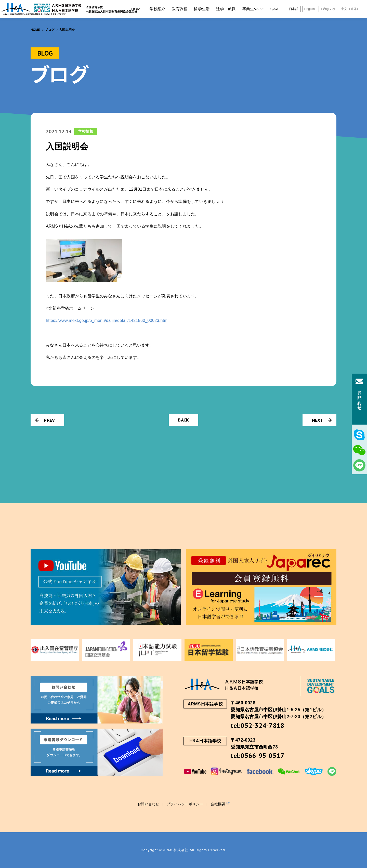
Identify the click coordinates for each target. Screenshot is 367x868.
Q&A (275, 9)
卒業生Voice (253, 9)
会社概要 (220, 804)
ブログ (50, 30)
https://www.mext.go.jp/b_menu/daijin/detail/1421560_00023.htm (107, 320)
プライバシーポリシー (185, 804)
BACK (183, 420)
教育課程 (180, 9)
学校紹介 (157, 9)
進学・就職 (226, 9)
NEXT (322, 420)
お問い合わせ (148, 804)
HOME (137, 9)
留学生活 (202, 9)
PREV (45, 420)
